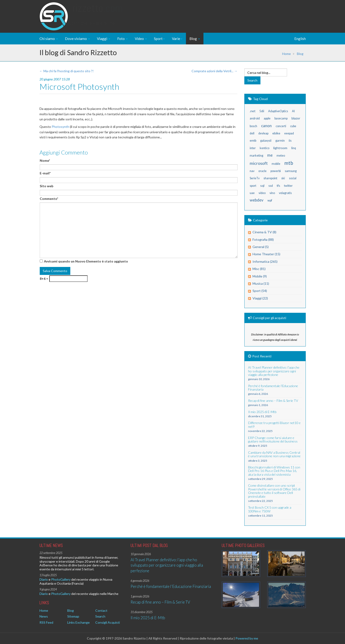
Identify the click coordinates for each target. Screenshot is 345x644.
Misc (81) (259, 269)
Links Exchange (78, 622)
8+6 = (44, 279)
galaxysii (266, 141)
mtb (289, 163)
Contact (101, 610)
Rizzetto (98, 13)
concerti (281, 126)
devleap (263, 133)
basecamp (281, 118)
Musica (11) (261, 283)
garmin (280, 141)
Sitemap (73, 616)
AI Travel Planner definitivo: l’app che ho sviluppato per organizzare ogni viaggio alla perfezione (167, 565)
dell (252, 133)
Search (100, 616)
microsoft (259, 163)
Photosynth (60, 127)
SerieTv (255, 178)
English (300, 39)
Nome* (45, 160)
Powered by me (247, 638)
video (262, 193)
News (44, 616)
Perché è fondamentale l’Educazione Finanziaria (171, 586)
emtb (253, 141)
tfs (278, 186)
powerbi (276, 171)
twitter (288, 186)
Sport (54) (260, 291)
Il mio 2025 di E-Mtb (148, 618)
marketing (256, 156)
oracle (262, 171)
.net (253, 111)
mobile (276, 164)
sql (262, 185)
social (293, 178)
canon (266, 126)
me (270, 155)
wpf (270, 200)
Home (286, 54)
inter (253, 148)
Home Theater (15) (266, 254)
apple (267, 118)
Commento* (49, 199)
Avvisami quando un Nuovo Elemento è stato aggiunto (86, 261)
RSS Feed (46, 622)
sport (253, 186)
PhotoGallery (61, 579)
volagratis (285, 193)
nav (252, 171)
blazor (296, 118)
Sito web (46, 186)
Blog (195, 39)
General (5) (261, 247)
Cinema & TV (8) (264, 232)
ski (283, 178)
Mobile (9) (260, 276)
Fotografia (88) (263, 239)
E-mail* (45, 173)
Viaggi (104, 39)
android (255, 118)
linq (294, 148)
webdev (257, 200)
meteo (281, 156)
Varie (177, 39)
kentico (265, 148)
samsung (291, 171)
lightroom (280, 148)
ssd (271, 186)
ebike (276, 133)
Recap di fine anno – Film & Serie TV (160, 602)
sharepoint (270, 178)
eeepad (289, 133)
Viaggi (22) (260, 298)
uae (252, 193)
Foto (123, 39)
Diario (44, 579)
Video (141, 39)
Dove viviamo (77, 39)
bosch (253, 126)
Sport (159, 39)
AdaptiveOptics (278, 111)
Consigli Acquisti (108, 622)
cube (293, 126)
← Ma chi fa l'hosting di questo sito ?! (67, 71)
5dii (262, 111)
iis (290, 141)
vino (272, 193)
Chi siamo (49, 39)
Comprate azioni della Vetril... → (214, 71)
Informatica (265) (265, 261)
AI (293, 111)
